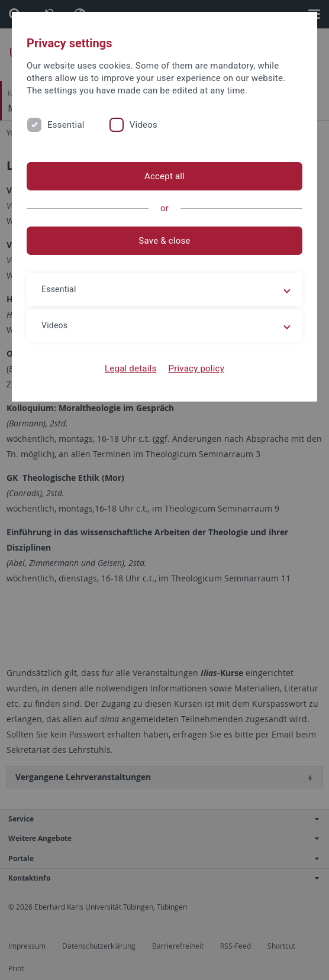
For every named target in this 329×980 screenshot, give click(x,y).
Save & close (164, 241)
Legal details (130, 368)
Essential (66, 125)
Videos (143, 125)
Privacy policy (196, 368)
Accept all (164, 176)
